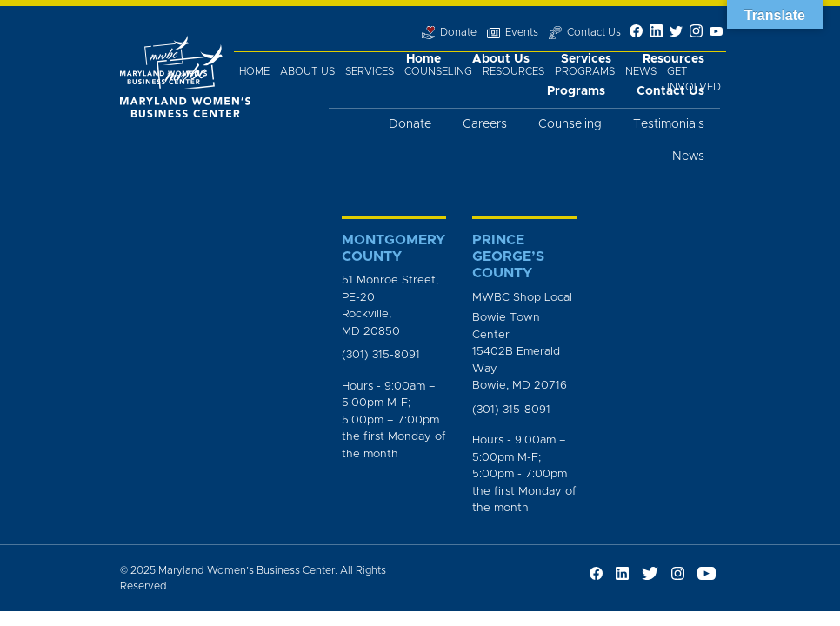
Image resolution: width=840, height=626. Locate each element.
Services (370, 71)
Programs (585, 71)
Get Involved (694, 79)
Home (254, 71)
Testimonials (669, 124)
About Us (307, 71)
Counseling (438, 71)
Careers (485, 124)
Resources (513, 71)
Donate (410, 124)
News (641, 71)
